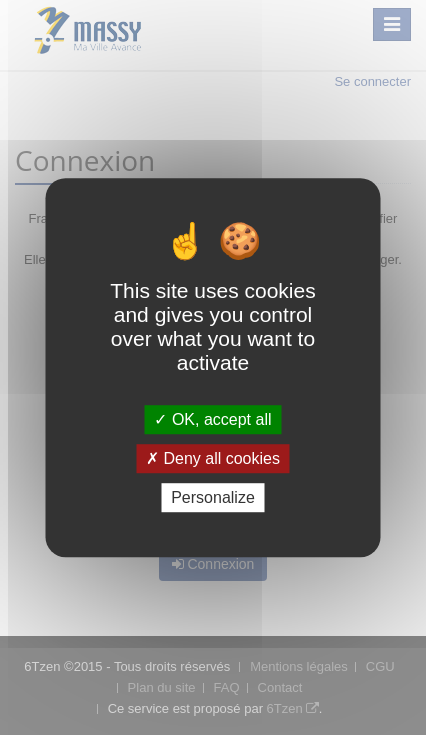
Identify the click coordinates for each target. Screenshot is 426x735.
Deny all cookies (213, 458)
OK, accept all (212, 419)
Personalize (213, 497)
